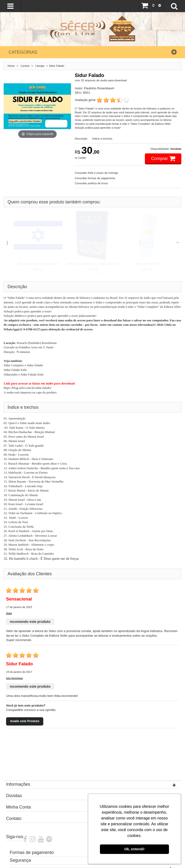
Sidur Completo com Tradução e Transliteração (102, 264)
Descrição (81, 138)
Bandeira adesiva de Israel (38, 264)
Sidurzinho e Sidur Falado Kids (24, 374)
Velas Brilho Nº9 (147, 264)
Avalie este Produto (25, 721)
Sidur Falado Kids (15, 370)
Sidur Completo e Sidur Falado (23, 365)
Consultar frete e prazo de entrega (96, 173)
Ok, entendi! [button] (134, 849)
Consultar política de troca (91, 183)
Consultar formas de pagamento (95, 178)
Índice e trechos (102, 138)
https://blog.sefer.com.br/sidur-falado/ (28, 388)
